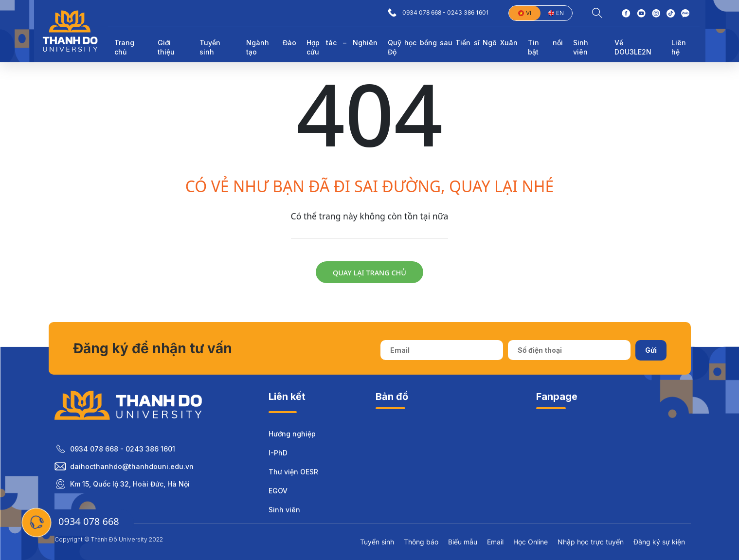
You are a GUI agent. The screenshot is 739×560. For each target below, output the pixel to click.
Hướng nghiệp (292, 434)
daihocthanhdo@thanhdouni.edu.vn (132, 466)
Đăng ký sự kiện (659, 542)
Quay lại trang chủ (369, 273)
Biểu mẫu (463, 542)
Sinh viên (284, 510)
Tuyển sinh (377, 542)
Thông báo (421, 542)
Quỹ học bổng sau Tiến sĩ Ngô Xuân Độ (453, 47)
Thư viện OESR (293, 472)
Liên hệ (679, 47)
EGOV (278, 491)
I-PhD (278, 453)
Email (495, 542)
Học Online (531, 542)
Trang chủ (124, 47)
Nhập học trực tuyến (591, 542)
